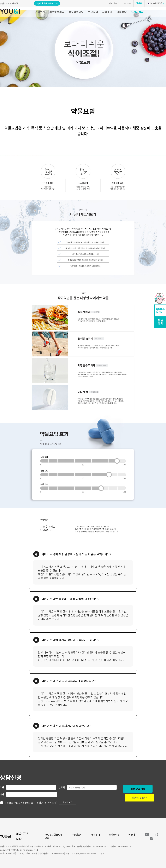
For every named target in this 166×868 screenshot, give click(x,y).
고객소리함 (114, 834)
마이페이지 (114, 3)
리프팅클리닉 (57, 12)
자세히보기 (68, 802)
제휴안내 (95, 834)
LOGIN (128, 3)
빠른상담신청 (138, 789)
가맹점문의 (77, 834)
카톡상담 (122, 12)
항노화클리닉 (76, 12)
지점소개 (107, 12)
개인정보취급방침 (54, 834)
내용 (2, 794)
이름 (2, 787)
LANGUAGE (154, 3)
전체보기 (40, 12)
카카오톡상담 (139, 798)
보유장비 (93, 12)
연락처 (62, 787)
